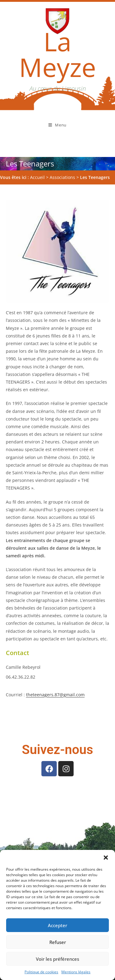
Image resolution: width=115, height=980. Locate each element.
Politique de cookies (41, 972)
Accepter (57, 925)
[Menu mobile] (57, 125)
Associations (62, 156)
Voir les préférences (57, 959)
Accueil (37, 156)
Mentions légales (76, 972)
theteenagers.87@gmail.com (55, 673)
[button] (106, 858)
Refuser (58, 942)
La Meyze (57, 54)
